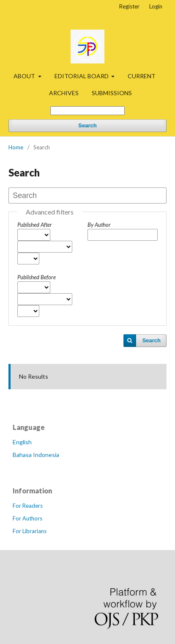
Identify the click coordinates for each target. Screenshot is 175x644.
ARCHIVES (64, 93)
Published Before (37, 277)
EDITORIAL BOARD (82, 76)
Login (156, 6)
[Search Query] (87, 111)
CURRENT (142, 76)
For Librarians (30, 531)
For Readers (28, 506)
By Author (99, 225)
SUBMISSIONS (112, 93)
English (22, 442)
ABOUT (25, 76)
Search (87, 125)
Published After (35, 225)
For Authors (27, 518)
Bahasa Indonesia (36, 455)
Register (129, 6)
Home (16, 147)
